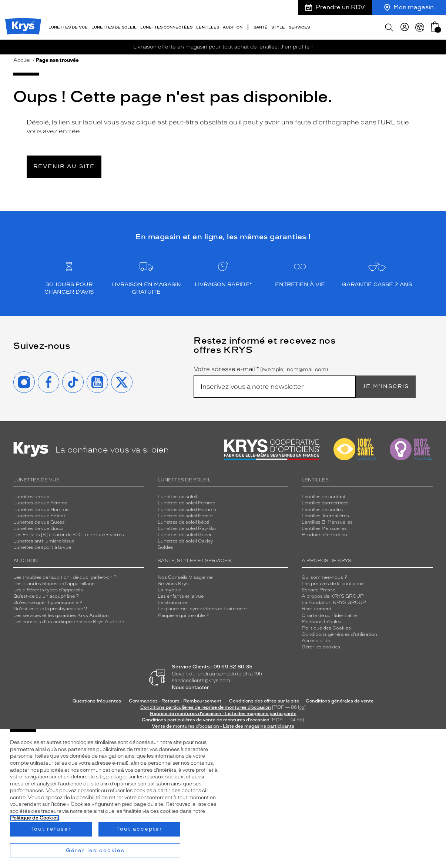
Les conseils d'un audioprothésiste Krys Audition (69, 619)
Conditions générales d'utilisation (339, 632)
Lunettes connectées (166, 26)
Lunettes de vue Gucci (38, 526)
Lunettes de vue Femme (40, 500)
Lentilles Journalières (325, 513)
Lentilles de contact (324, 494)
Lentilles (208, 26)
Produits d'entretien (324, 532)
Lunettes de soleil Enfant (185, 513)
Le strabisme (172, 600)
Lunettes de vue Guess (39, 520)
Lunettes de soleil (114, 26)
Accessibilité (316, 638)
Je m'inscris (386, 384)
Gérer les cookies (321, 644)
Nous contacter (190, 685)
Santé (261, 26)
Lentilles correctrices (325, 500)
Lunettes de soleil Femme (186, 500)
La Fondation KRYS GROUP (334, 600)
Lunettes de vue (68, 26)
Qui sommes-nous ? (324, 575)
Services (299, 26)
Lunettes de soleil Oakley (185, 538)
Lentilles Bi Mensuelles (327, 520)
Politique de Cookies (34, 818)
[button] (435, 25)
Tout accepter (139, 829)
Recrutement (317, 606)
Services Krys (173, 581)
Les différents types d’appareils (48, 587)
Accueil (22, 58)
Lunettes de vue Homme (41, 507)
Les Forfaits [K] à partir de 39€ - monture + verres (69, 532)
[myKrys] (405, 26)
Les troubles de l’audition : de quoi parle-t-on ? (65, 575)
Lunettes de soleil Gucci (184, 532)
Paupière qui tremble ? (183, 612)
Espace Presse (318, 587)
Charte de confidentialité (329, 612)
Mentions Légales (321, 619)
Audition (233, 26)
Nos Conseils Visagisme (185, 575)
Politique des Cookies (326, 625)
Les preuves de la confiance (333, 581)
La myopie (169, 587)
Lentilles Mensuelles (324, 526)
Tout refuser (51, 829)
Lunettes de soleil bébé (183, 520)
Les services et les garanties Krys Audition (61, 612)
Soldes (165, 545)
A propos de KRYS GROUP (333, 594)
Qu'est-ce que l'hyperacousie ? (48, 600)
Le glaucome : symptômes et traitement (202, 606)
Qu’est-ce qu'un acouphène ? (46, 594)
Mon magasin (409, 7)
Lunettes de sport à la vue (42, 545)
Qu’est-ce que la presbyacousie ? (50, 606)
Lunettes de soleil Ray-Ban (188, 526)
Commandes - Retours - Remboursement (175, 698)
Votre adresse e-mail (261, 367)
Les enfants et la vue (181, 594)
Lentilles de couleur (323, 507)
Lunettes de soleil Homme (187, 507)
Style (278, 26)
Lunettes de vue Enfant (39, 513)
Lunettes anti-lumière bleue (44, 538)
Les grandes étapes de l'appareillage (54, 581)
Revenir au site (64, 164)
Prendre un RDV (335, 7)
